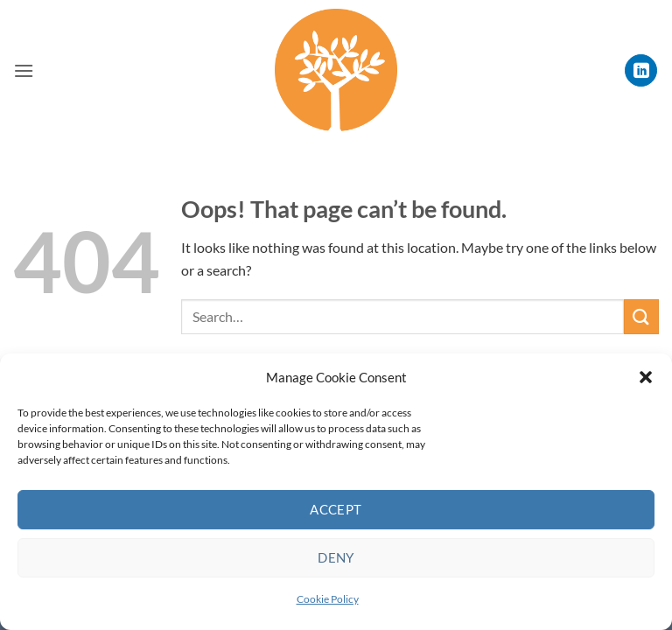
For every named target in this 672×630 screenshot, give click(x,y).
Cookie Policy (328, 599)
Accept (336, 509)
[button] (646, 377)
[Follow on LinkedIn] (641, 70)
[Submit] (641, 316)
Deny (336, 557)
